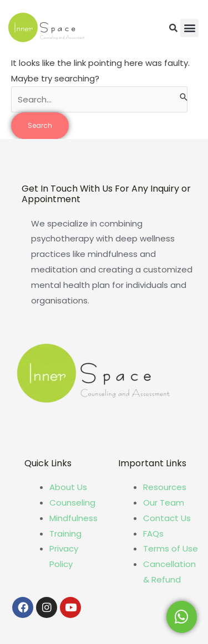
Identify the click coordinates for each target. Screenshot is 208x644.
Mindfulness (73, 518)
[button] (189, 28)
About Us (68, 487)
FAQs (153, 534)
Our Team (164, 503)
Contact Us (167, 518)
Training (65, 534)
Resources (165, 487)
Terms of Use (171, 548)
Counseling (72, 503)
